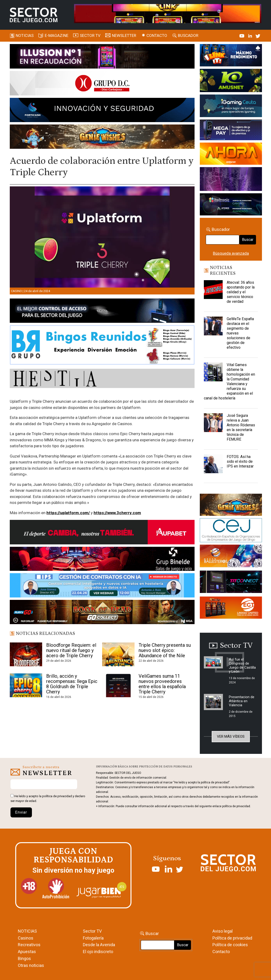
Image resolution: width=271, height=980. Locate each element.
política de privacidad (57, 796)
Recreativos (29, 945)
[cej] (231, 531)
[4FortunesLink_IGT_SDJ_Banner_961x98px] (168, 13)
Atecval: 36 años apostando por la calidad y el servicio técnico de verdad (241, 292)
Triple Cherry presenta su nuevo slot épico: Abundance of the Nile (165, 650)
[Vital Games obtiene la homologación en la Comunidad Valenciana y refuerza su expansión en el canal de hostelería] (213, 374)
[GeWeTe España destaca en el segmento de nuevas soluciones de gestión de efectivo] (213, 328)
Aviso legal (223, 931)
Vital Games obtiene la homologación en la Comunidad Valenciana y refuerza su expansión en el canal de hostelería (229, 381)
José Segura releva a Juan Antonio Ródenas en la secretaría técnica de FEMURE (241, 427)
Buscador (188, 35)
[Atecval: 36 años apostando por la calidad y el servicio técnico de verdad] (213, 292)
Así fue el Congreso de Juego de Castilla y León (242, 665)
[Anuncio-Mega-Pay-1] (231, 131)
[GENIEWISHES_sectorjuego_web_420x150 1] (231, 506)
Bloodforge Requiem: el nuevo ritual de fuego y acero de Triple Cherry (71, 650)
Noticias (25, 35)
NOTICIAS (27, 931)
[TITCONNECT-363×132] (231, 583)
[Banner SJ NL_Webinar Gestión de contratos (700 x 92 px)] (102, 586)
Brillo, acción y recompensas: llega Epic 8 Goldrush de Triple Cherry (72, 684)
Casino (16, 291)
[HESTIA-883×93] (102, 379)
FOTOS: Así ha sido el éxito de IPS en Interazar (240, 461)
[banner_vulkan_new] (102, 312)
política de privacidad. (236, 806)
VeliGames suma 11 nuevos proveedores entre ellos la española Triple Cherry (162, 684)
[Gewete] (231, 180)
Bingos (24, 958)
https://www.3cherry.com (117, 513)
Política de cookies (230, 945)
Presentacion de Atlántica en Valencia (242, 701)
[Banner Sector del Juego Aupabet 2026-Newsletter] (102, 533)
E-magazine (57, 35)
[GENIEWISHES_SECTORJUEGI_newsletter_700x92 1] (102, 137)
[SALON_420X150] (231, 154)
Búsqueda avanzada (231, 253)
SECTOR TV (90, 35)
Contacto (157, 35)
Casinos (26, 938)
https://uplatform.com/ (68, 513)
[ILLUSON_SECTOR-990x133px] (102, 57)
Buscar (248, 240)
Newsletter (124, 35)
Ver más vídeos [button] (231, 736)
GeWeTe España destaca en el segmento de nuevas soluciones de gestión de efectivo (240, 333)
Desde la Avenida (99, 945)
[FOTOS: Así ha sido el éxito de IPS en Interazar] (213, 466)
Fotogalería (93, 938)
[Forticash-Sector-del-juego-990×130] (102, 111)
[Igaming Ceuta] (231, 107)
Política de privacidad (232, 938)
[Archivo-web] (231, 205)
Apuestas (27, 952)
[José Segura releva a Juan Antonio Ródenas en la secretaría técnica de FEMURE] (213, 425)
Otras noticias (31, 965)
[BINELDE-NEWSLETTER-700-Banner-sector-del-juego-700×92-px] (102, 560)
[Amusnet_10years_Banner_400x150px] (231, 81)
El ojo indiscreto (98, 952)
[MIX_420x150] (231, 608)
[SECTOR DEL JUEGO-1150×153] (102, 84)
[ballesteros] (231, 557)
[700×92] (102, 613)
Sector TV (92, 931)
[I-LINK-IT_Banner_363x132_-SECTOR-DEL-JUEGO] (231, 56)
